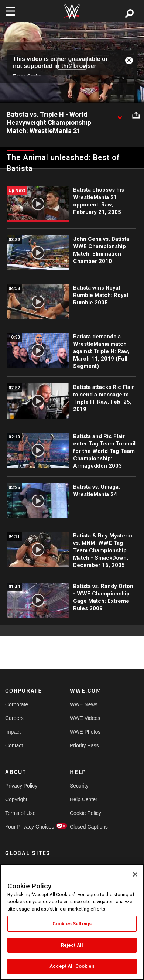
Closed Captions (86, 827)
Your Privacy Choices (21, 827)
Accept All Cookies (72, 966)
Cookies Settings (72, 924)
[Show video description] (120, 115)
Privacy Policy (21, 786)
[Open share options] (136, 115)
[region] (72, 922)
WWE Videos (85, 718)
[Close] (135, 874)
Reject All (72, 945)
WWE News (84, 704)
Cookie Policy (85, 813)
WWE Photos (85, 732)
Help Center (84, 799)
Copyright (16, 799)
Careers (14, 718)
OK (72, 63)
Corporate (17, 704)
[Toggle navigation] (11, 11)
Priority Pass (84, 745)
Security (79, 786)
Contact (14, 745)
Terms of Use (20, 813)
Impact (13, 732)
